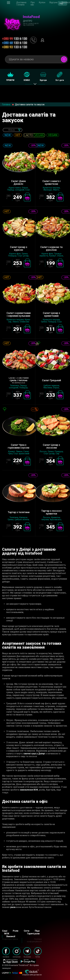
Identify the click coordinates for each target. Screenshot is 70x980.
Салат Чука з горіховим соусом (19, 446)
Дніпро (28, 21)
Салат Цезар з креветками (51, 314)
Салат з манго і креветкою (51, 183)
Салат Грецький (51, 380)
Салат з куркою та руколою (51, 248)
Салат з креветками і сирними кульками (19, 314)
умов (13, 907)
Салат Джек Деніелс (19, 183)
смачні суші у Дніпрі (34, 754)
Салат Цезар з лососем (51, 446)
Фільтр (12, 130)
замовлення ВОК (29, 790)
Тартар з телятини (19, 512)
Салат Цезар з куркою (19, 248)
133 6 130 (15, 39)
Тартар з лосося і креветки (51, 512)
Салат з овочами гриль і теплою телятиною (19, 380)
